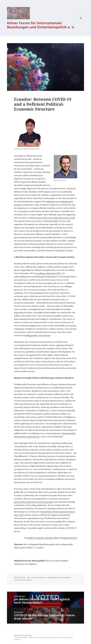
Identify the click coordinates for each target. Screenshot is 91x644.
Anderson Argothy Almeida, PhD (42, 538)
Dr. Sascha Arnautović (37, 577)
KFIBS (25, 637)
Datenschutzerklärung (23, 635)
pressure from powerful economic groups (33, 502)
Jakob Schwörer (70, 538)
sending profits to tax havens (37, 335)
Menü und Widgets (81, 21)
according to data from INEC (48, 273)
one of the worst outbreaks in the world (56, 218)
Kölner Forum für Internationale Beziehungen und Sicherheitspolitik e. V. (41, 25)
